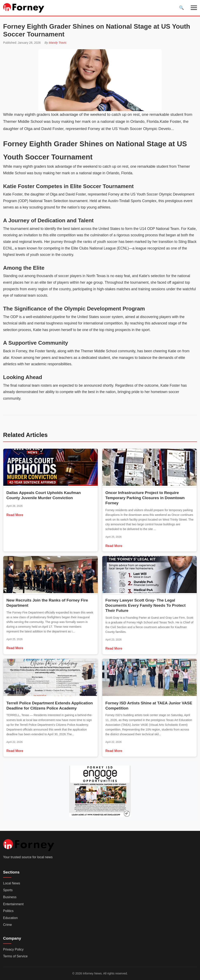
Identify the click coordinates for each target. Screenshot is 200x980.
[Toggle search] (181, 8)
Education (10, 918)
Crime (8, 925)
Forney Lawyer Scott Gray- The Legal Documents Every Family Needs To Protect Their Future (145, 605)
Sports (8, 890)
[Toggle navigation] (194, 8)
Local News (12, 883)
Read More (15, 515)
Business (10, 897)
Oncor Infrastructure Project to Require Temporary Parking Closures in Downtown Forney (145, 498)
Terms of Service (15, 956)
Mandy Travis (58, 43)
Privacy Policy (13, 949)
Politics (8, 911)
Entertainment (13, 904)
